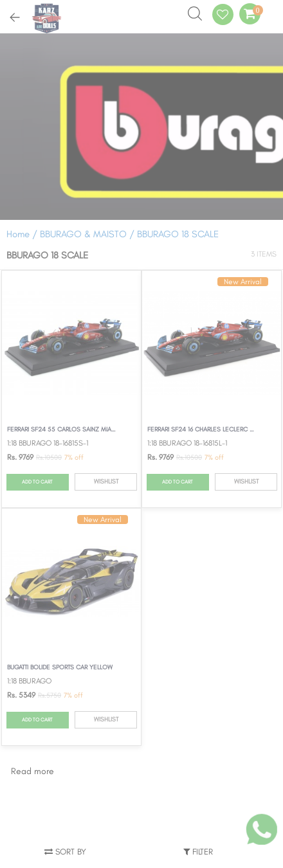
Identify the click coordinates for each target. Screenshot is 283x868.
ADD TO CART (37, 482)
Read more (32, 771)
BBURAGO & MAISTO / (88, 234)
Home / (22, 234)
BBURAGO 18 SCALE (178, 234)
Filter (198, 852)
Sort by (65, 852)
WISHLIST (106, 481)
